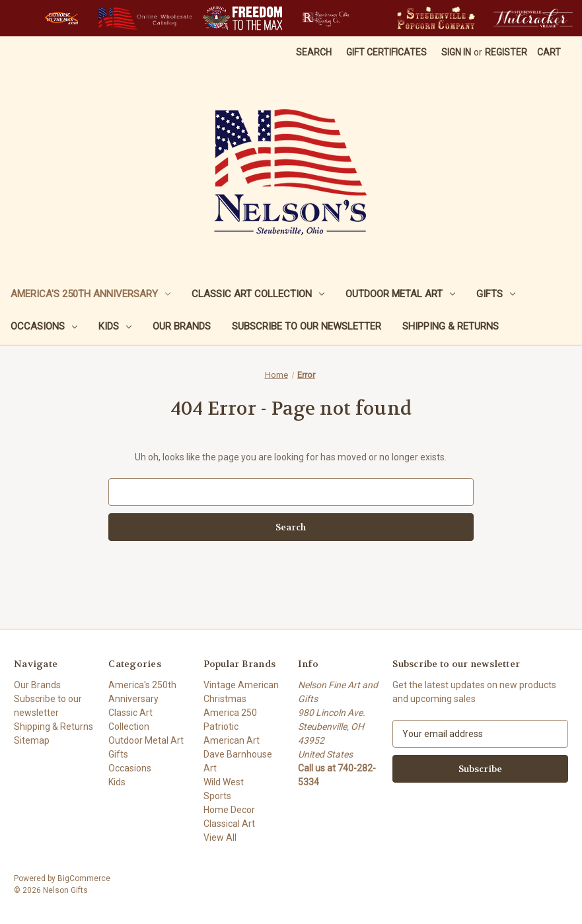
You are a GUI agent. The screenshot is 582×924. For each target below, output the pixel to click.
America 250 (230, 713)
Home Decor (229, 810)
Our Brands (182, 326)
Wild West (224, 782)
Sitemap (32, 740)
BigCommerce (84, 878)
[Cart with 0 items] (549, 53)
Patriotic (221, 727)
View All (220, 837)
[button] (61, 18)
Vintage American (241, 685)
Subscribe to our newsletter (307, 326)
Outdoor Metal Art (400, 294)
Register (506, 52)
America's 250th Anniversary (91, 294)
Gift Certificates (386, 52)
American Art (232, 740)
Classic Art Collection (258, 294)
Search (314, 52)
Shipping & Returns (451, 326)
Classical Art (229, 824)
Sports (217, 796)
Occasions (44, 326)
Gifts (496, 294)
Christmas (225, 699)
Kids (115, 326)
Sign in (456, 52)
